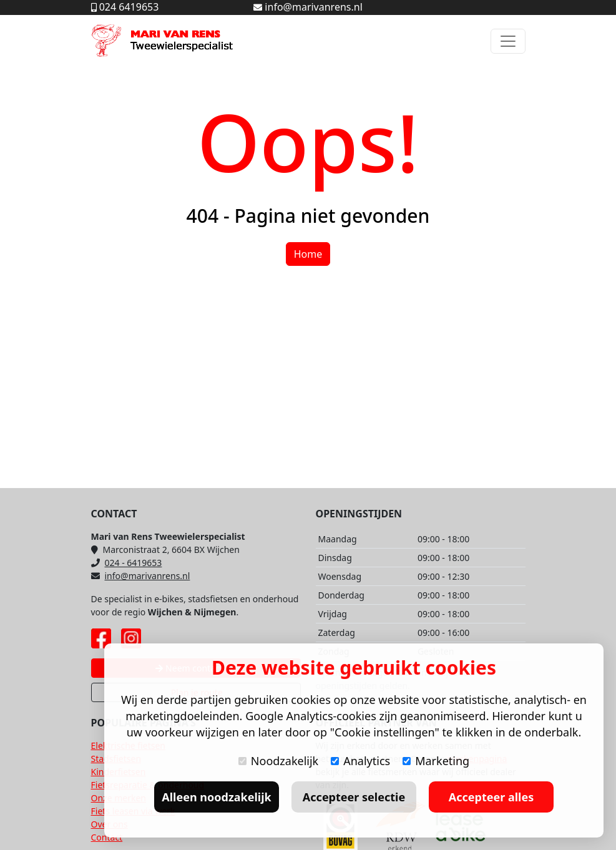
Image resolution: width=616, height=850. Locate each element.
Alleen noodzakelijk (216, 797)
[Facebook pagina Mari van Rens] (101, 638)
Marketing (436, 761)
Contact (107, 837)
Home (308, 254)
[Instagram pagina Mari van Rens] (131, 638)
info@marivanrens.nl (141, 576)
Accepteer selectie (354, 797)
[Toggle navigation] (508, 41)
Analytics (360, 761)
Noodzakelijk (278, 761)
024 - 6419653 (127, 563)
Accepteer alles (491, 797)
